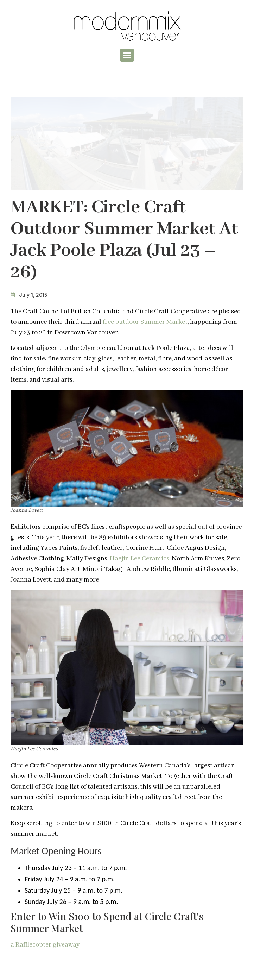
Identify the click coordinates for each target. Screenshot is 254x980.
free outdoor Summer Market (145, 322)
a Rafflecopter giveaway (45, 945)
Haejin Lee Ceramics (139, 559)
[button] (127, 55)
